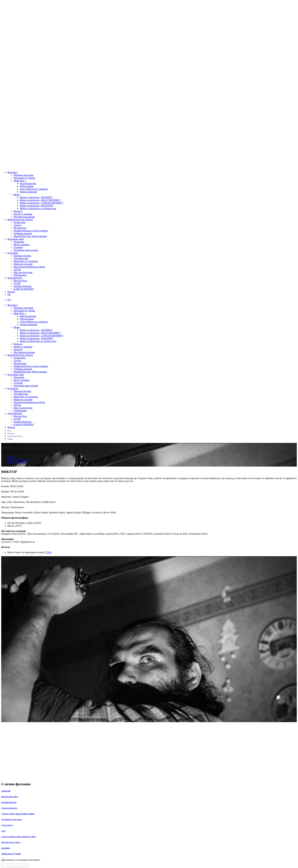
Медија (11, 292)
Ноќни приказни (28, 192)
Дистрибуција (15, 278)
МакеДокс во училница (26, 261)
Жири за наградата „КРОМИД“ (36, 197)
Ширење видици (22, 256)
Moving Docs (20, 281)
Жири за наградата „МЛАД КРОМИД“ (40, 200)
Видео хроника (21, 245)
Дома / (11, 457)
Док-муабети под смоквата (34, 189)
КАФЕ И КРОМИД (24, 289)
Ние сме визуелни (23, 272)
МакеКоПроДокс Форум (20, 220)
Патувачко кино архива (26, 250)
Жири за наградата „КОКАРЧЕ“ (37, 206)
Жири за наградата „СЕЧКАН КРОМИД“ (42, 203)
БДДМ (17, 283)
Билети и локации (23, 214)
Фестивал (12, 172)
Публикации (20, 275)
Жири (17, 195)
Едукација (13, 253)
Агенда (17, 225)
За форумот (20, 222)
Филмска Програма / (18, 460)
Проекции (19, 242)
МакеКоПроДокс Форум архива (30, 236)
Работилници (27, 186)
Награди (18, 211)
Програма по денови (24, 178)
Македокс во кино (23, 264)
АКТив (17, 270)
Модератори (20, 228)
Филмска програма (23, 175)
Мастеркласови (28, 183)
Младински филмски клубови (29, 267)
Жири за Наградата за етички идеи (38, 208)
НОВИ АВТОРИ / (17, 462)
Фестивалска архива (24, 217)
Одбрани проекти (23, 233)
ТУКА (48, 552)
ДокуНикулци (21, 258)
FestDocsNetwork (23, 286)
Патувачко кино (16, 239)
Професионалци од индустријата (31, 231)
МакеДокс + (20, 181)
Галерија (18, 247)
